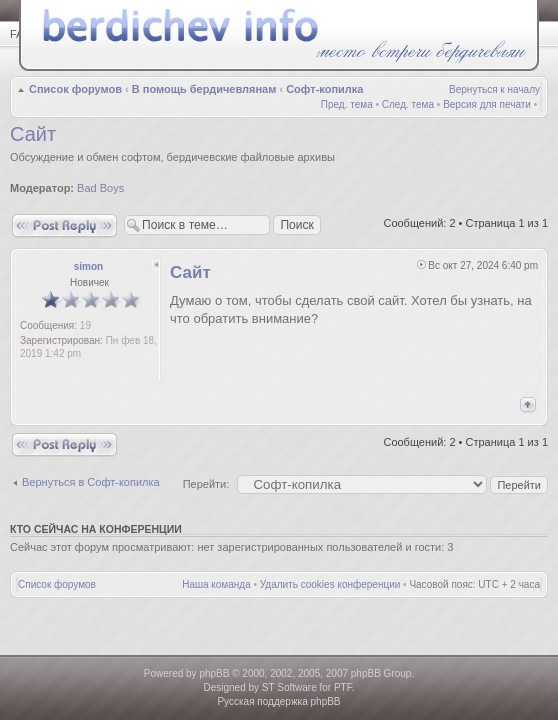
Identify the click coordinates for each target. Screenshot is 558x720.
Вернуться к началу (494, 89)
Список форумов (75, 89)
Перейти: (206, 484)
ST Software (289, 687)
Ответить (64, 225)
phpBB (214, 673)
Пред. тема (347, 104)
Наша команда (216, 584)
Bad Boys (100, 188)
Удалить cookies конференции (330, 584)
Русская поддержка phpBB (278, 701)
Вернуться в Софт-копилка (91, 482)
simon (88, 266)
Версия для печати (487, 104)
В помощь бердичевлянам (204, 89)
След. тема (408, 104)
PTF (343, 687)
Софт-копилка (324, 89)
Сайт (33, 134)
